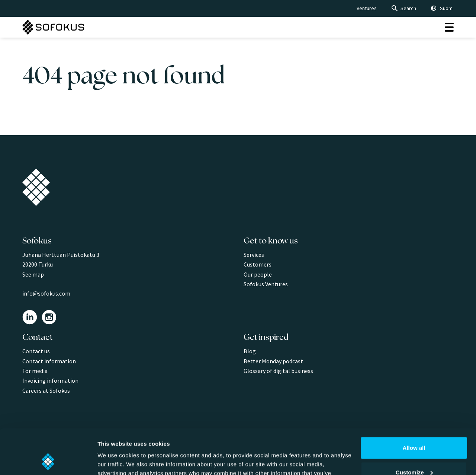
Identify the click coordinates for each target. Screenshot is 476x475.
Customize (414, 430)
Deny (414, 454)
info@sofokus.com (46, 293)
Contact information (49, 361)
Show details (115, 460)
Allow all (414, 406)
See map (33, 274)
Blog (250, 351)
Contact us (36, 351)
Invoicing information (50, 380)
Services (254, 255)
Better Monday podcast (273, 361)
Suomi (447, 8)
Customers (258, 264)
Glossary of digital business (278, 371)
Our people (258, 274)
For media (35, 371)
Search (408, 8)
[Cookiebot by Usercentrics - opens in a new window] (48, 460)
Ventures (367, 8)
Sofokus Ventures (266, 284)
